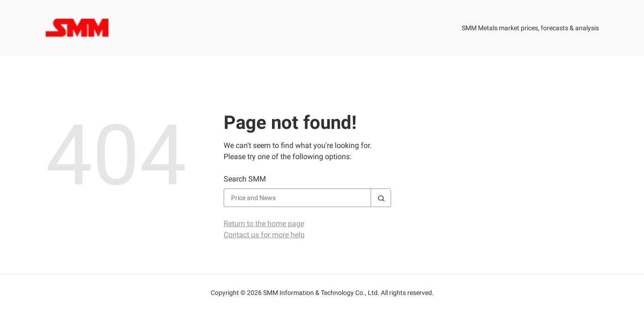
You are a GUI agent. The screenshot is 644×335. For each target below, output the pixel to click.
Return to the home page (264, 224)
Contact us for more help (264, 235)
